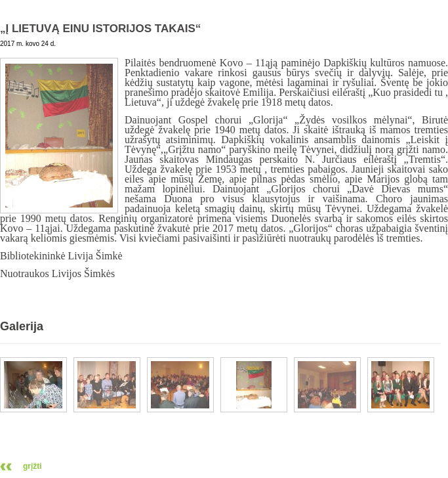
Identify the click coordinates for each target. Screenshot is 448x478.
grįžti (32, 466)
